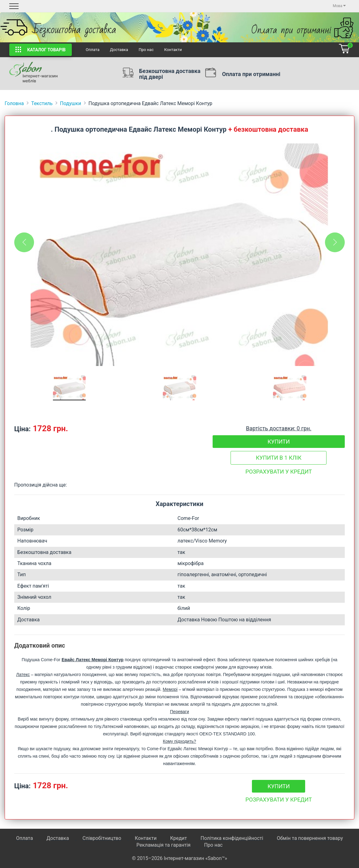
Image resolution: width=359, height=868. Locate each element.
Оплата (93, 50)
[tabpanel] (179, 255)
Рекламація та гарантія (164, 845)
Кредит (179, 838)
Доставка (119, 50)
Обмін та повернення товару (310, 838)
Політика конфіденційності (232, 838)
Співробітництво (102, 838)
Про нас (146, 50)
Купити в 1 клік (279, 458)
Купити (279, 442)
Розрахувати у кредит (279, 472)
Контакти (173, 50)
